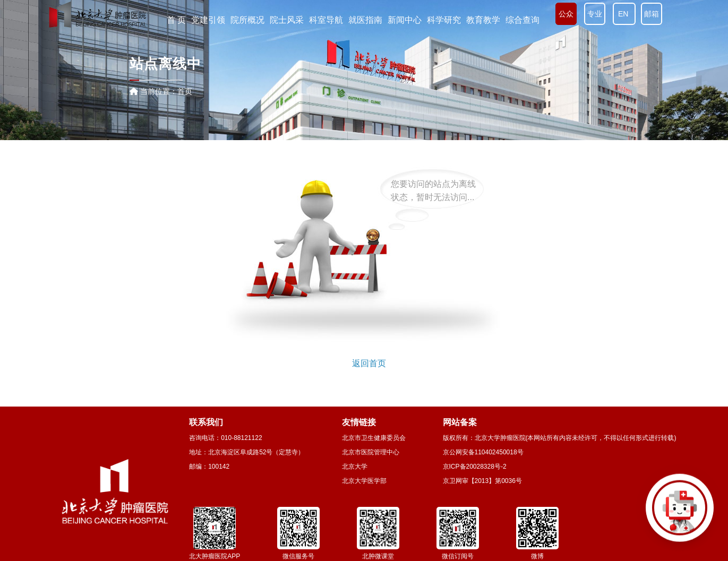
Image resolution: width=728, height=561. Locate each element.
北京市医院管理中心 (371, 452)
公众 (566, 14)
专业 (595, 14)
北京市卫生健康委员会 (374, 438)
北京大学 (355, 467)
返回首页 (369, 363)
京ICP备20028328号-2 (475, 467)
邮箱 (652, 14)
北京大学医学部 (364, 481)
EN (624, 14)
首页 (185, 91)
